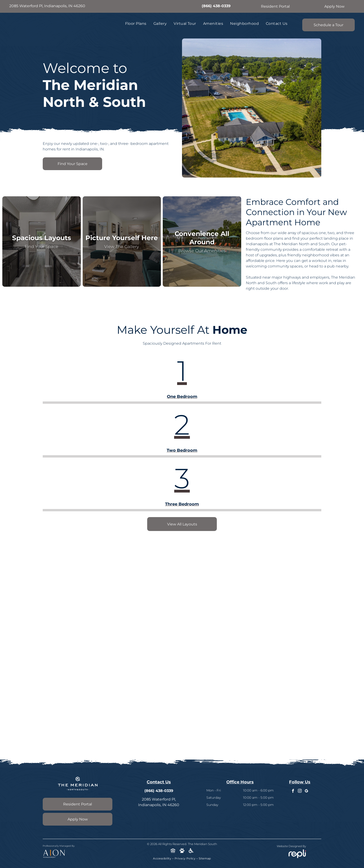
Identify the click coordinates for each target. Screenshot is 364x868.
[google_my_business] (307, 792)
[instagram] (300, 792)
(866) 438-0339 (216, 6)
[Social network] (173, 851)
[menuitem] (136, 24)
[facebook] (293, 792)
